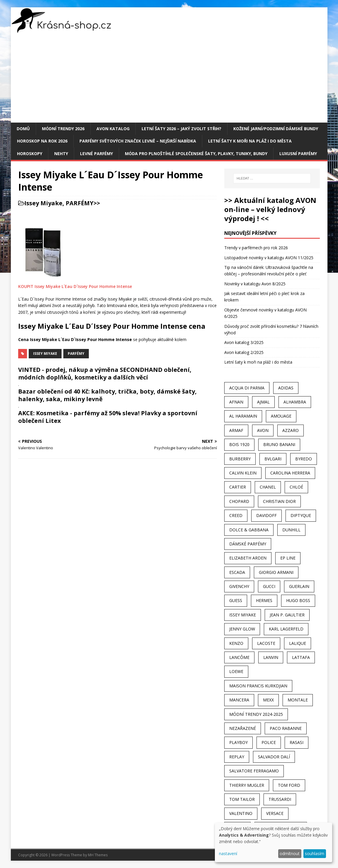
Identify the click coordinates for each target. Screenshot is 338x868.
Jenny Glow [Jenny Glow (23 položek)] (242, 629)
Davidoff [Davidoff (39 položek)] (266, 515)
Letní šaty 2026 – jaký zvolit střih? (181, 129)
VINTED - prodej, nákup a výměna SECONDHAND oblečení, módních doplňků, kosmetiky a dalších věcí (105, 373)
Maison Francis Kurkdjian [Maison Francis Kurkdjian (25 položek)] (258, 686)
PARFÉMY (80, 203)
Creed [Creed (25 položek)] (236, 515)
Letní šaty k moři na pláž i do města (250, 141)
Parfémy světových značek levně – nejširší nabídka (138, 141)
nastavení (228, 853)
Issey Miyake (43, 203)
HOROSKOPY (30, 154)
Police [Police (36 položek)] (269, 742)
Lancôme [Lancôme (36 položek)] (239, 657)
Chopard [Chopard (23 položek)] (239, 501)
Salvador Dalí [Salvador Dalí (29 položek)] (274, 757)
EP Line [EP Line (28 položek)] (288, 558)
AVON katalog (113, 129)
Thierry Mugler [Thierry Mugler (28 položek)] (247, 785)
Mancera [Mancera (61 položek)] (239, 700)
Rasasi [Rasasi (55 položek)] (297, 742)
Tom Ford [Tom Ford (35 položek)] (289, 785)
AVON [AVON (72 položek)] (263, 430)
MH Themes (98, 855)
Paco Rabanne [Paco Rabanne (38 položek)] (286, 728)
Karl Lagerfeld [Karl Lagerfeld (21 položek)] (286, 629)
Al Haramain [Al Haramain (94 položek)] (243, 416)
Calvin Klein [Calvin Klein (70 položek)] (243, 473)
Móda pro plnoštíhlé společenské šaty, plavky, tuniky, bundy (196, 154)
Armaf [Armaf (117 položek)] (236, 430)
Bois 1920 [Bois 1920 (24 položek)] (239, 444)
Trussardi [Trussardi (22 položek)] (280, 799)
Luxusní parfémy (298, 154)
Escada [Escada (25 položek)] (237, 572)
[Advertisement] (169, 79)
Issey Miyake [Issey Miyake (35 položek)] (243, 615)
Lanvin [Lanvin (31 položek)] (271, 657)
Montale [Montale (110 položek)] (298, 700)
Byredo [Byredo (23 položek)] (304, 459)
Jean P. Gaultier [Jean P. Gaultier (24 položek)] (287, 615)
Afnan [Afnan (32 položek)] (236, 402)
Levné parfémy (96, 154)
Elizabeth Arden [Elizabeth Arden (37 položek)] (248, 558)
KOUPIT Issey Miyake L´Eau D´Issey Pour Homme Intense (75, 286)
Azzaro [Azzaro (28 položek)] (291, 430)
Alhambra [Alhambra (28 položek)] (295, 402)
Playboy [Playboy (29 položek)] (238, 742)
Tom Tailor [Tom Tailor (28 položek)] (242, 799)
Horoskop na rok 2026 (42, 141)
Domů (23, 129)
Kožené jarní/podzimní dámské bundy (276, 129)
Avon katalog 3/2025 (244, 342)
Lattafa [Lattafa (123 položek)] (301, 657)
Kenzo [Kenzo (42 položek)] (236, 643)
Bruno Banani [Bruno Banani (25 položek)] (279, 444)
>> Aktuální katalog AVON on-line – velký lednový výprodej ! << (270, 209)
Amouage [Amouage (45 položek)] (281, 416)
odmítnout (290, 853)
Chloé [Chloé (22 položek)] (296, 487)
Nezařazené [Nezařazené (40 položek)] (243, 728)
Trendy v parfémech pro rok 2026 (256, 248)
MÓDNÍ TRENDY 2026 (63, 129)
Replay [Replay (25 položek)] (237, 757)
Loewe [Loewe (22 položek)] (236, 671)
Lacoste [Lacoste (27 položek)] (266, 643)
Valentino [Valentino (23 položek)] (241, 813)
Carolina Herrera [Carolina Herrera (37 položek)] (290, 473)
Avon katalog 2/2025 (244, 352)
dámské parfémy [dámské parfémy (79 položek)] (248, 544)
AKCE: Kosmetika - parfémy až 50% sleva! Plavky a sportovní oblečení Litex (108, 417)
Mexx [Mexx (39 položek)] (268, 700)
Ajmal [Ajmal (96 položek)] (263, 402)
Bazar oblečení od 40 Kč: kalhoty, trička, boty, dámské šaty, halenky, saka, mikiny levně (107, 395)
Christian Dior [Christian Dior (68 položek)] (279, 501)
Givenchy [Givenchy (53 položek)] (239, 586)
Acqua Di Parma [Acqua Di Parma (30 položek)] (247, 388)
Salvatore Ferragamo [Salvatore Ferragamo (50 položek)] (254, 771)
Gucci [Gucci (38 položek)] (269, 586)
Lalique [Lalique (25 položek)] (298, 643)
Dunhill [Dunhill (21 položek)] (291, 530)
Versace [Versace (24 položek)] (275, 813)
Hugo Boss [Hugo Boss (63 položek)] (298, 600)
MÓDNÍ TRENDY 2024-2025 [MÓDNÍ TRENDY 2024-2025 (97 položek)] (256, 714)
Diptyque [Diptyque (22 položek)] (301, 515)
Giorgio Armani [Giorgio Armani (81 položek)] (276, 572)
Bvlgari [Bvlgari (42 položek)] (273, 459)
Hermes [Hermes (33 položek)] (264, 600)
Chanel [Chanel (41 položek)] (268, 487)
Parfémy (76, 354)
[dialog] (274, 842)
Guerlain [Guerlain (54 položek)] (299, 586)
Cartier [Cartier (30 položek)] (238, 487)
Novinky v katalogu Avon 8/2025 (255, 284)
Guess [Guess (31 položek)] (236, 600)
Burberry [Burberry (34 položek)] (240, 459)
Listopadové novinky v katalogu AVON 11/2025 (269, 258)
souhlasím (315, 853)
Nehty (61, 154)
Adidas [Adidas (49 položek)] (286, 388)
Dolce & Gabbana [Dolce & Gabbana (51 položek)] (249, 530)
